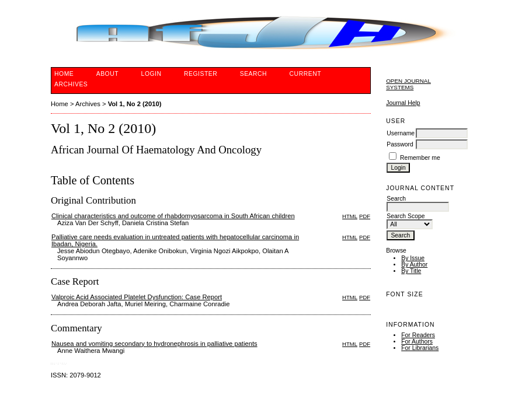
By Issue (413, 258)
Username (401, 133)
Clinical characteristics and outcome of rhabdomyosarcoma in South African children (173, 216)
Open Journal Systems (408, 84)
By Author (414, 265)
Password (400, 144)
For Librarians (420, 348)
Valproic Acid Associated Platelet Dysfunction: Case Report (137, 297)
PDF (365, 216)
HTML (350, 216)
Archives (71, 84)
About (107, 74)
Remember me (420, 158)
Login (152, 74)
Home (64, 74)
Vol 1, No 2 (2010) (135, 104)
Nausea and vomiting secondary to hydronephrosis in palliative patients (154, 344)
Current (305, 74)
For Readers (418, 335)
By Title (411, 271)
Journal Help (403, 103)
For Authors (417, 342)
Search (253, 74)
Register (201, 74)
